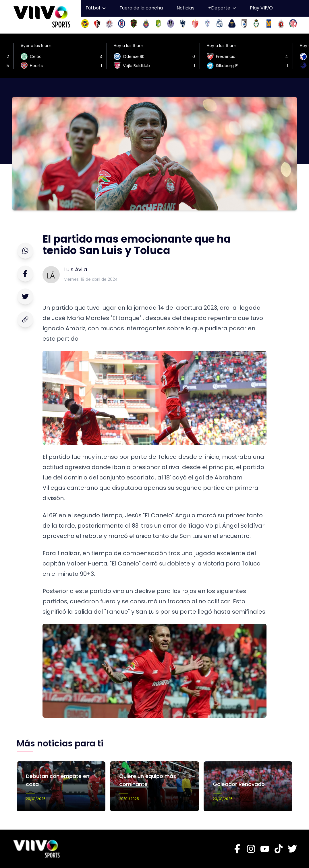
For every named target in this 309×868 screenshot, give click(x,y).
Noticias (186, 8)
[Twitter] (292, 849)
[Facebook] (237, 849)
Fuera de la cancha (141, 8)
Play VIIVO (261, 8)
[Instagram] (251, 849)
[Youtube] (265, 849)
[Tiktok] (279, 849)
